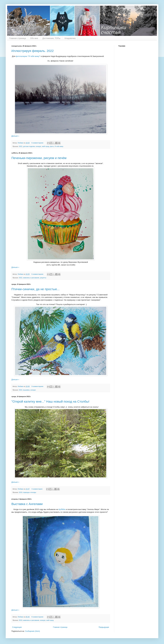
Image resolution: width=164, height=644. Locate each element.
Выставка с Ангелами (27, 504)
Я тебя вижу (59, 146)
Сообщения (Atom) (32, 631)
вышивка (26, 390)
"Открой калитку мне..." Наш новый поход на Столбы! (50, 402)
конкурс (39, 146)
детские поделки (29, 146)
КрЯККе (62, 509)
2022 (21, 146)
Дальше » (15, 136)
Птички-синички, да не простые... (36, 289)
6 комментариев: (38, 143)
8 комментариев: (38, 617)
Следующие (17, 627)
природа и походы (30, 492)
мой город (46, 146)
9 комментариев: (38, 386)
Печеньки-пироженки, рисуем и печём (39, 158)
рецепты (43, 278)
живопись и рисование (31, 278)
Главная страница (18, 38)
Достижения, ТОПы (51, 38)
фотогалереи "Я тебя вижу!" (28, 56)
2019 (21, 492)
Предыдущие (104, 627)
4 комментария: (37, 489)
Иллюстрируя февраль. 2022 (33, 51)
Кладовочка (70, 38)
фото (52, 146)
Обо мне (34, 38)
